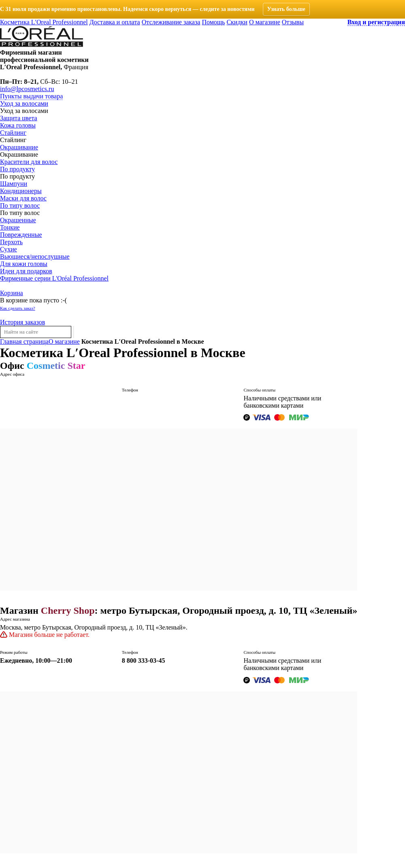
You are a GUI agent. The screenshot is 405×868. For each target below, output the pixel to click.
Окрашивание (19, 147)
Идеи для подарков (26, 271)
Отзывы (293, 22)
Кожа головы (18, 125)
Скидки (237, 22)
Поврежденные (21, 235)
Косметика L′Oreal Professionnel (44, 22)
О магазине (265, 22)
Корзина (12, 293)
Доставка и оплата (115, 22)
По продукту (17, 169)
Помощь (213, 22)
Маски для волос (23, 198)
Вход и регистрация (376, 22)
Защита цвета (19, 118)
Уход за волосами (24, 103)
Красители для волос (29, 162)
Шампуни (14, 184)
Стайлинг (13, 133)
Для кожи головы (24, 264)
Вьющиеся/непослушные (35, 256)
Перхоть (11, 242)
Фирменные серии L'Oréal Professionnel (54, 278)
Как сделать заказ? (18, 308)
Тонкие (10, 227)
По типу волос (20, 205)
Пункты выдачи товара (31, 96)
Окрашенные (18, 220)
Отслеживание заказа (171, 22)
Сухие (9, 249)
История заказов (22, 322)
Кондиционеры (21, 191)
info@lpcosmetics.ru (27, 89)
